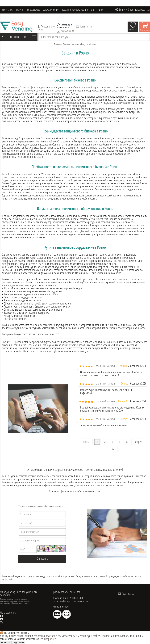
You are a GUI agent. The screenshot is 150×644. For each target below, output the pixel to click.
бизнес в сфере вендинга (32, 88)
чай (11, 580)
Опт (92, 10)
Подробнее (50, 639)
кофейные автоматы (130, 577)
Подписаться (84, 27)
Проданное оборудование (75, 10)
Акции (100, 10)
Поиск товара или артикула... (55, 37)
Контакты (27, 17)
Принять (5, 642)
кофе (5, 580)
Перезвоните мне (47, 28)
